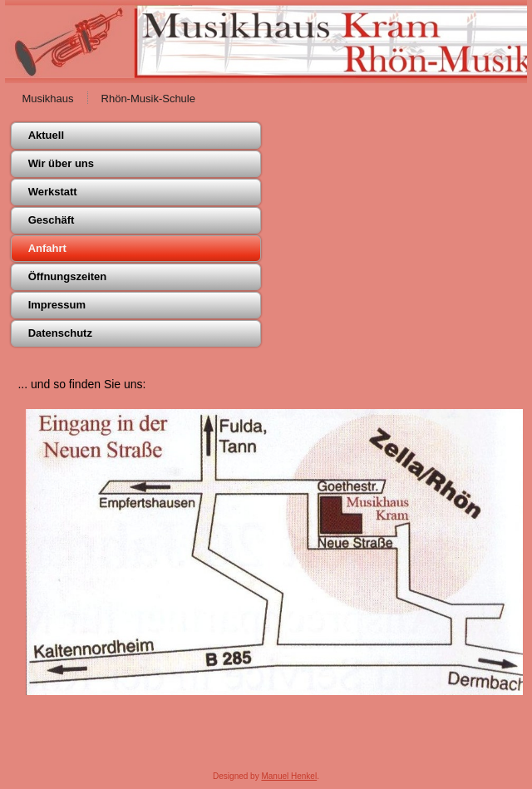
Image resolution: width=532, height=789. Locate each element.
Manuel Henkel (289, 776)
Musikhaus (47, 99)
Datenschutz (60, 333)
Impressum (57, 305)
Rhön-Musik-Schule (148, 99)
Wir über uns (61, 163)
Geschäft (52, 220)
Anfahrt (47, 248)
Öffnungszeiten (68, 276)
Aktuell (46, 135)
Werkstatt (53, 192)
